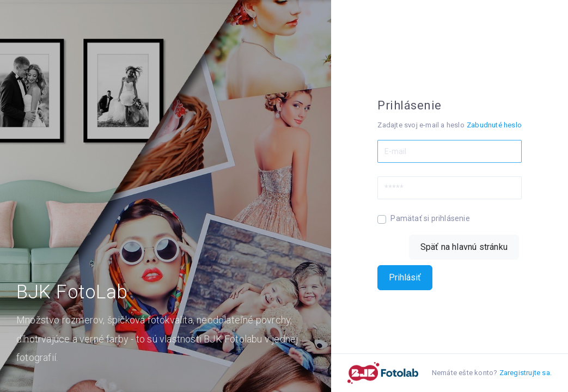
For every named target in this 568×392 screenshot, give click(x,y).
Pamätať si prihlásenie (430, 218)
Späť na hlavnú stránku (464, 247)
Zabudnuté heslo (494, 125)
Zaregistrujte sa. (526, 373)
